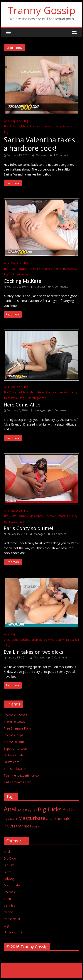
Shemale (35, 126)
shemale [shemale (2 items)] (63, 818)
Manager (42, 155)
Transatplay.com (15, 769)
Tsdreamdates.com (17, 782)
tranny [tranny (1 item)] (36, 827)
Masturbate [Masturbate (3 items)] (32, 818)
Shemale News (14, 722)
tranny (58, 126)
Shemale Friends (15, 715)
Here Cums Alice (22, 405)
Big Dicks (17, 121)
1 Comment (59, 155)
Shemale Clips (14, 735)
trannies (47, 126)
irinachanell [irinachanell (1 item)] (11, 819)
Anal (7, 121)
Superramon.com (16, 748)
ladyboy (23, 126)
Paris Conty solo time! (28, 528)
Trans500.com (14, 742)
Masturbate (37, 392)
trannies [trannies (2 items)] (24, 826)
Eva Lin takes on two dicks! (34, 652)
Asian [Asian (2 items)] (22, 810)
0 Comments (58, 287)
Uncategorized (21, 274)
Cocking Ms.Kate (22, 281)
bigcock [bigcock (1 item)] (32, 811)
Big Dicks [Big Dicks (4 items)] (50, 809)
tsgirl (7, 132)
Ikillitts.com (12, 762)
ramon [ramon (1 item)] (50, 819)
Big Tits (9, 865)
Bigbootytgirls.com (17, 755)
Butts (13, 126)
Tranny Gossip (42, 10)
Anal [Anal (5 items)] (10, 809)
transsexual (70, 126)
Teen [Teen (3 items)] (9, 826)
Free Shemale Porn (17, 728)
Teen (7, 899)
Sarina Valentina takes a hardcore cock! (39, 144)
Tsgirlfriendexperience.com (23, 775)
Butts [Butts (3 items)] (69, 810)
